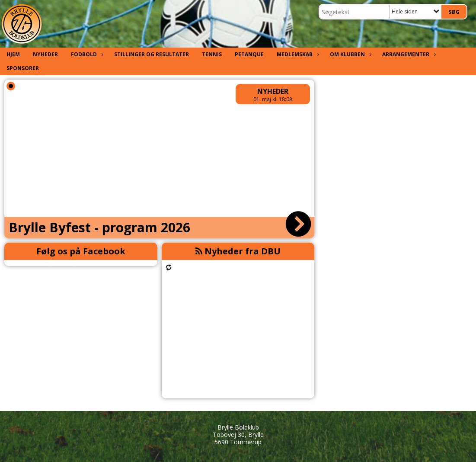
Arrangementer (408, 54)
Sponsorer (23, 68)
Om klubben (350, 54)
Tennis (212, 54)
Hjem (13, 54)
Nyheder (45, 54)
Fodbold (86, 54)
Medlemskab (297, 54)
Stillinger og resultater (152, 54)
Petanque (249, 54)
